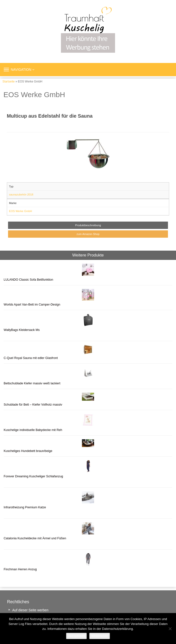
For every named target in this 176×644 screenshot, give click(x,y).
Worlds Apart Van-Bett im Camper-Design (32, 305)
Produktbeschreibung (88, 225)
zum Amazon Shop (88, 234)
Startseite (9, 82)
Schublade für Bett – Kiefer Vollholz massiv (33, 405)
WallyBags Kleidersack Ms (22, 330)
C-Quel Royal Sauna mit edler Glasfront (31, 358)
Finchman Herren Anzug (20, 569)
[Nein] (170, 629)
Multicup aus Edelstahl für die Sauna (50, 116)
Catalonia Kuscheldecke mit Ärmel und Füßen (35, 538)
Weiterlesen (99, 636)
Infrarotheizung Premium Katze (25, 507)
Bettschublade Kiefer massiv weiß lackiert (32, 383)
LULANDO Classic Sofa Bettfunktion (28, 280)
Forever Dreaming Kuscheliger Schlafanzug (33, 476)
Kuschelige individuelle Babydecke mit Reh (33, 430)
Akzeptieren (76, 636)
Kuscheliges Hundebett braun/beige (28, 451)
